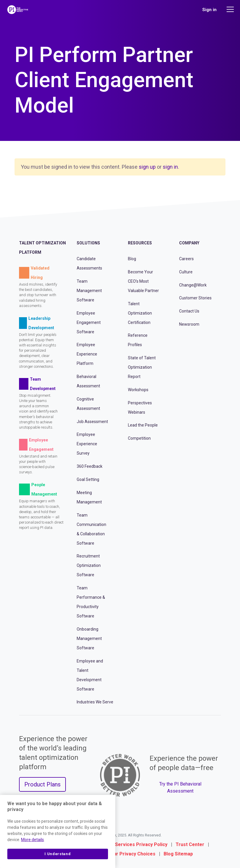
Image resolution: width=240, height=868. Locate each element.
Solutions (88, 243)
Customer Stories (195, 298)
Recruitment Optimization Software (89, 565)
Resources (140, 243)
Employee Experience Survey (87, 444)
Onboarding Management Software (89, 639)
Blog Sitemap (178, 854)
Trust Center (190, 844)
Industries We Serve (95, 702)
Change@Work (193, 285)
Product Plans (42, 784)
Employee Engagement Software (89, 322)
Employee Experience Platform (87, 354)
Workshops (138, 390)
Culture (186, 272)
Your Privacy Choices (132, 854)
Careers (186, 259)
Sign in (209, 10)
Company (189, 243)
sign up (147, 167)
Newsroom (189, 324)
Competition (139, 438)
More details (32, 840)
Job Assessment (92, 422)
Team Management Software (89, 291)
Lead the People (143, 425)
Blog (132, 259)
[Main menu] (231, 9)
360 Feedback (90, 466)
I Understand (58, 854)
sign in (170, 167)
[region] (58, 831)
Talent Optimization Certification (140, 313)
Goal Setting (88, 479)
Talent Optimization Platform (42, 248)
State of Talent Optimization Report (142, 367)
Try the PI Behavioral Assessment (180, 787)
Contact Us (189, 311)
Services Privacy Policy (141, 844)
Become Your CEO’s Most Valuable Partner (143, 281)
